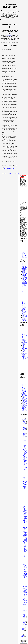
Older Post (17, 173)
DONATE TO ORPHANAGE (25, 447)
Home (10, 173)
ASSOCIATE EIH (25, 482)
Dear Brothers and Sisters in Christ (25, 555)
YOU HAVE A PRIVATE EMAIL (25, 584)
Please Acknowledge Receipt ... (25, 602)
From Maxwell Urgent (25, 513)
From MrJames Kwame (25, 589)
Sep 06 (24, 620)
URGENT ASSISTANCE (25, 577)
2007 (22, 417)
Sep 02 (24, 624)
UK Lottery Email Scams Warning (25, 306)
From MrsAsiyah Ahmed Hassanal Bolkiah (25, 539)
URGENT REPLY (25, 615)
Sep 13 (24, 436)
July (23, 627)
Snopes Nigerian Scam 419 (24, 351)
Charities (24, 605)
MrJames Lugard (25, 579)
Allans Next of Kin (25, 587)
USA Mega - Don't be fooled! (25, 309)
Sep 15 (24, 434)
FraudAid (24, 251)
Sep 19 (24, 431)
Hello (24, 506)
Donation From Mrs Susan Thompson (25, 442)
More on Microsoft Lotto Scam (24, 273)
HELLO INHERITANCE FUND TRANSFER (25, 462)
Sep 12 (24, 437)
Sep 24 (24, 427)
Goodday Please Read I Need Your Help (25, 503)
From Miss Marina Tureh (25, 559)
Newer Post (4, 173)
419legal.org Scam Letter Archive (25, 401)
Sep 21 (24, 429)
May (23, 630)
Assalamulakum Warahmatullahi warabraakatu (25, 517)
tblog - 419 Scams (24, 408)
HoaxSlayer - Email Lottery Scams (25, 279)
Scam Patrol (25, 258)
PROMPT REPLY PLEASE (25, 488)
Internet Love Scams (25, 256)
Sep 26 (24, 425)
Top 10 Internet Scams (24, 355)
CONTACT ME (25, 439)
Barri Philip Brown (25, 606)
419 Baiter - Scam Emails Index (25, 410)
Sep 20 (24, 430)
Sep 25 (24, 426)
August (23, 626)
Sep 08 (24, 619)
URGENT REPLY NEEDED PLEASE (25, 509)
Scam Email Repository (25, 380)
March (23, 632)
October (24, 418)
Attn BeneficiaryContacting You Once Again (25, 452)
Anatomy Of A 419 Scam (25, 358)
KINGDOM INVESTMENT (25, 484)
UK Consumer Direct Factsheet (24, 302)
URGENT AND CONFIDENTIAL (25, 479)
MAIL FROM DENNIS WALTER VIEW (25, 550)
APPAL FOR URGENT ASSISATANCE (25, 529)
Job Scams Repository (24, 382)
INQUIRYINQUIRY (25, 458)
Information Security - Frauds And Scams (24, 365)
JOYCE (24, 581)
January (24, 635)
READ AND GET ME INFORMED (25, 612)
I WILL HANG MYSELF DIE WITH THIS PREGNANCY (25, 497)
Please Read (24, 456)
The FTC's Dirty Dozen (24, 267)
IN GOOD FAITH (25, 491)
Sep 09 (24, 618)
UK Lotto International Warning (25, 265)
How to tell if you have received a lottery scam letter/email (25, 292)
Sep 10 (24, 616)
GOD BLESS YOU (25, 562)
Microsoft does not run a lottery (25, 270)
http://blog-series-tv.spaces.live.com (8, 169)
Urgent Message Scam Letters (25, 370)
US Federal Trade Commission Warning (25, 337)
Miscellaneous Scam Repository (25, 387)
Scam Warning (9, 35)
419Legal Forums (24, 367)
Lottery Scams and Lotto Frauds (25, 288)
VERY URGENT (25, 524)
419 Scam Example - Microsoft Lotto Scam (24, 276)
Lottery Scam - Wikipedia (25, 295)
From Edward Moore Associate (25, 533)
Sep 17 (24, 432)
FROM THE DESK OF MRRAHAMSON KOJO (25, 544)
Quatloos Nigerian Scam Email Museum (25, 398)
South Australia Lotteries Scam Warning (24, 313)
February (24, 633)
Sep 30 (24, 421)
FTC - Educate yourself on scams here (24, 319)
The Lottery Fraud (24, 297)
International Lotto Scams (25, 316)
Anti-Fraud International (25, 254)
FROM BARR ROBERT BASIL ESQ (25, 468)
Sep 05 (24, 621)
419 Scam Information (24, 328)
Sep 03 (24, 622)
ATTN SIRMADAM (25, 522)
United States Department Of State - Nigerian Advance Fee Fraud (25, 332)
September (24, 419)
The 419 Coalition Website (24, 341)
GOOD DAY (25, 526)
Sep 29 (24, 423)
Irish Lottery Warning (24, 299)
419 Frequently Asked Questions (24, 361)
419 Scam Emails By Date (24, 392)
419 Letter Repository (10, 6)
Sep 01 (24, 625)
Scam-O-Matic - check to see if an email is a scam (25, 246)
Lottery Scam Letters (25, 404)
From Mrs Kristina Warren (25, 475)
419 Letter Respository (25, 384)
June (23, 628)
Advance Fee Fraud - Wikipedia (25, 344)
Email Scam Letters (25, 406)
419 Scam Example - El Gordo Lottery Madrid (25, 283)
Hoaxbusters (25, 353)
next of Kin (25, 490)
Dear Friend (25, 535)
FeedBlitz (24, 643)
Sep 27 (24, 424)
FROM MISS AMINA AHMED (25, 566)
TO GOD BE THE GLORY (25, 472)
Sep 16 (24, 433)
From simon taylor (25, 608)
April (23, 631)
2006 (22, 636)
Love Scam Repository (24, 389)
